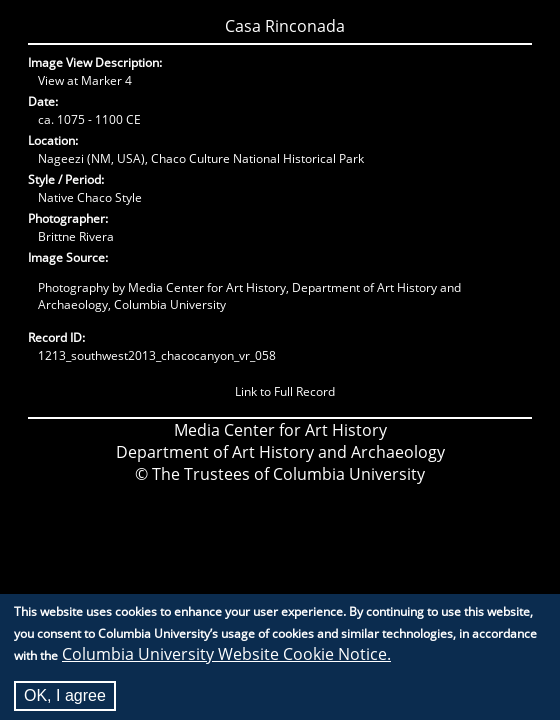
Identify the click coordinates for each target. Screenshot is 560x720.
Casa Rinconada (285, 26)
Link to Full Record (285, 391)
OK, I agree (65, 702)
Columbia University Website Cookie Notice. (226, 661)
